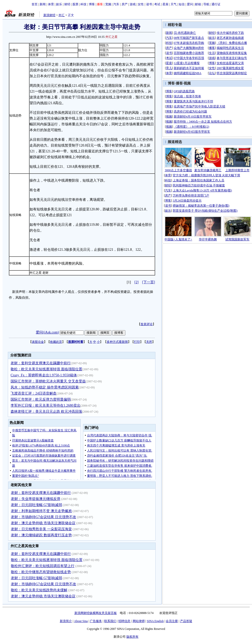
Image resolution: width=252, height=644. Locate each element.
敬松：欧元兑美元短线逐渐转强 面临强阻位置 (46, 369)
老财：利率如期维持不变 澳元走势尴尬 (41, 511)
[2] (136, 282)
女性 (141, 4)
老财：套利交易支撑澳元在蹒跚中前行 (41, 363)
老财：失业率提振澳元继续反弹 (36, 499)
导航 (206, 4)
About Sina (81, 621)
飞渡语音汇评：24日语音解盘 (34, 393)
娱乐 (59, 4)
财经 (67, 4)
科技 (83, 4)
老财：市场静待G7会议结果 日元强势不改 (44, 517)
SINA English (155, 621)
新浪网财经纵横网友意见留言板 (96, 613)
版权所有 (132, 637)
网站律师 (139, 621)
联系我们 (110, 621)
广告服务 (96, 621)
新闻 (43, 4)
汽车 (116, 4)
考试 (157, 4)
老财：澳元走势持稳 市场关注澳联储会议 (43, 523)
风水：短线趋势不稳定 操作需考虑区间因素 (45, 387)
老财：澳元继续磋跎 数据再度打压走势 (41, 535)
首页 (35, 4)
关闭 (149, 342)
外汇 (62, 15)
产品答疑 (186, 621)
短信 (182, 4)
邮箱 (198, 4)
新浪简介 (66, 621)
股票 (75, 4)
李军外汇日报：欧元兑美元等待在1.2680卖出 (46, 405)
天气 (174, 4)
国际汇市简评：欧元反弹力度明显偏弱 (41, 399)
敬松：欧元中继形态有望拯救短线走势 (41, 572)
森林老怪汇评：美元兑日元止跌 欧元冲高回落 (46, 412)
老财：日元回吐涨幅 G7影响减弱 (36, 505)
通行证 (216, 4)
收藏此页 (56, 342)
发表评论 (147, 324)
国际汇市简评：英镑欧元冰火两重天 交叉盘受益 (48, 381)
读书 (149, 4)
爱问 (190, 4)
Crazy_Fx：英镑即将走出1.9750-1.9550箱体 (44, 375)
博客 (92, 4)
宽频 (108, 4)
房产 (125, 4)
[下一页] (148, 282)
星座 (165, 4)
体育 (51, 4)
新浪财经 (49, 15)
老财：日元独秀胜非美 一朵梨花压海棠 (41, 529)
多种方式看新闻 (117, 342)
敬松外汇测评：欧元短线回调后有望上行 (43, 566)
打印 (137, 342)
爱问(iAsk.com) (47, 332)
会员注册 (172, 621)
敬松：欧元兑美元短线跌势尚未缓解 (39, 590)
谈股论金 (38, 342)
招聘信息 (124, 621)
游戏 (133, 4)
